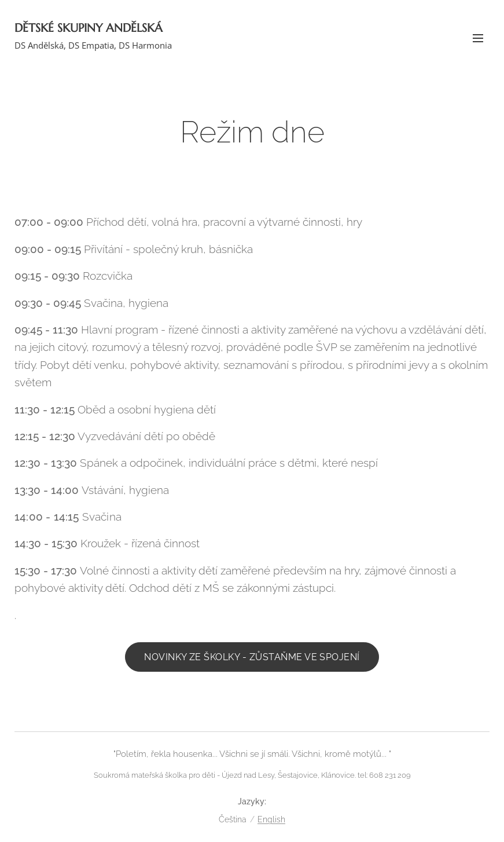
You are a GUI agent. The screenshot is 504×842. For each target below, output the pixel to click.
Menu (478, 38)
